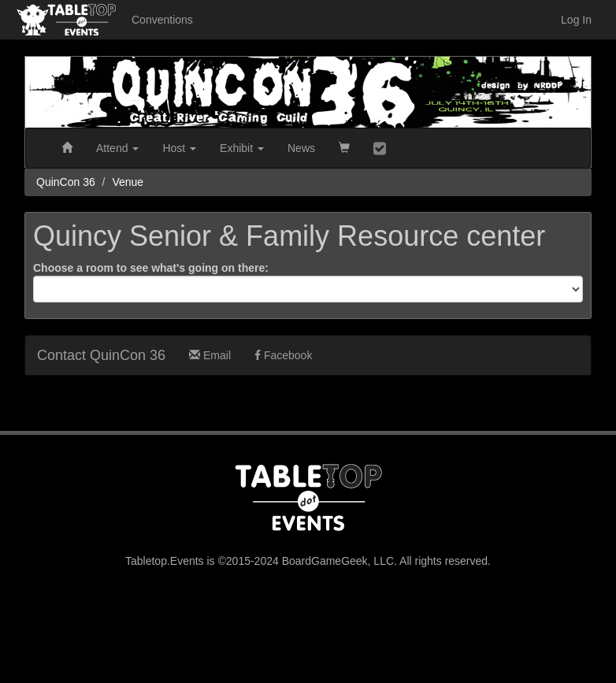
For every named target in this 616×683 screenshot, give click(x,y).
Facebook (283, 355)
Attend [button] (117, 148)
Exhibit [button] (242, 148)
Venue (128, 182)
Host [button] (179, 148)
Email (210, 355)
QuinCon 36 (66, 182)
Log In (576, 20)
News (301, 148)
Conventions (162, 20)
